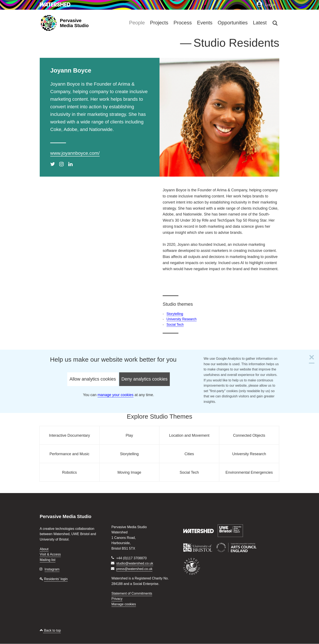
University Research (181, 319)
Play (129, 435)
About (44, 549)
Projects (159, 23)
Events (205, 23)
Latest (260, 23)
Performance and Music (69, 454)
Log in (266, 5)
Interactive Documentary (69, 435)
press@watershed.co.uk (134, 569)
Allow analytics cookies (93, 379)
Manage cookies (124, 604)
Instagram (52, 569)
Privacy (117, 599)
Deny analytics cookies (145, 379)
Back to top (50, 630)
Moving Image (129, 472)
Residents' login (56, 579)
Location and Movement (189, 435)
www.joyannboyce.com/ (75, 153)
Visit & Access (50, 554)
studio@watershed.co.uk (135, 563)
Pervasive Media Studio (74, 23)
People (137, 23)
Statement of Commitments (132, 593)
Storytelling (175, 314)
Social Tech (175, 325)
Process (183, 23)
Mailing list (48, 560)
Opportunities (233, 23)
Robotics (69, 472)
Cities (189, 454)
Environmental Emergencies (249, 472)
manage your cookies (115, 395)
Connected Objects (249, 435)
